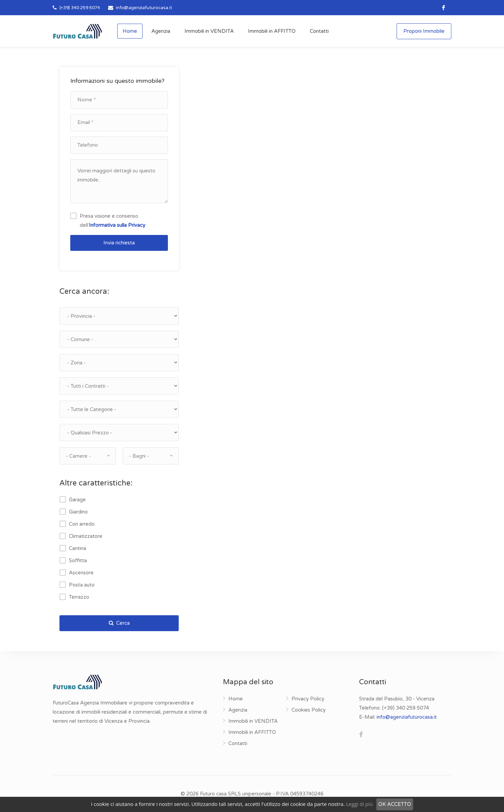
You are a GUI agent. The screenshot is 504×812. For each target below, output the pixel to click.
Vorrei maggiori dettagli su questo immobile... (119, 181)
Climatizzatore (86, 536)
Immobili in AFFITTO (272, 31)
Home (130, 31)
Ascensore (81, 573)
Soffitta (78, 560)
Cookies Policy (309, 710)
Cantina (78, 548)
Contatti (319, 31)
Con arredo (82, 524)
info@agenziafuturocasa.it (144, 8)
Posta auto (82, 585)
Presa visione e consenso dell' (112, 221)
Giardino (78, 512)
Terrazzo (79, 597)
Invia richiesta (119, 243)
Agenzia (161, 31)
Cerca (119, 623)
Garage (77, 500)
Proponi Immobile (424, 31)
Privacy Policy (308, 699)
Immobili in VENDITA (209, 31)
